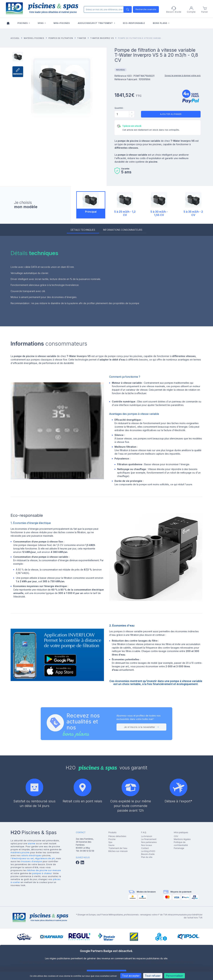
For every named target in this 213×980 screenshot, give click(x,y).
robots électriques (32, 855)
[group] (24, 937)
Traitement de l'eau (118, 848)
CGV (176, 836)
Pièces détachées (117, 836)
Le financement (149, 839)
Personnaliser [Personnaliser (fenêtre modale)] (175, 976)
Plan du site (147, 857)
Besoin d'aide (148, 854)
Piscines (23, 23)
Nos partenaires (149, 842)
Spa (110, 842)
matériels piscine (20, 852)
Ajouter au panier (171, 114)
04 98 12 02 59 (87, 851)
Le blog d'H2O (148, 851)
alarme (32, 844)
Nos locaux (147, 845)
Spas (41, 23)
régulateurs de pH (45, 858)
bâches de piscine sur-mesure (44, 870)
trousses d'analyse (31, 861)
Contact (145, 848)
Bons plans (160, 23)
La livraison (147, 836)
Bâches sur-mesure (118, 851)
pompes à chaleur (42, 873)
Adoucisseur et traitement (96, 23)
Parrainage (179, 848)
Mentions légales (182, 839)
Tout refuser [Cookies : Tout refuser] (153, 976)
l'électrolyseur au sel (22, 858)
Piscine (112, 839)
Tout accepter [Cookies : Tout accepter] (131, 976)
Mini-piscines (62, 23)
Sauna (111, 845)
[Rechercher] (107, 9)
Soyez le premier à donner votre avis (183, 75)
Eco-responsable (134, 23)
